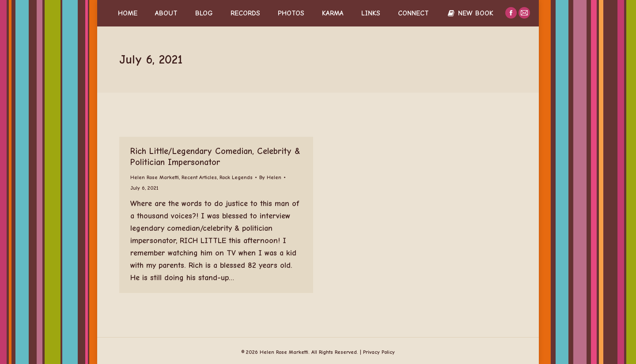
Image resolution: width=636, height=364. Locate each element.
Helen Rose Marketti (155, 177)
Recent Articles (199, 177)
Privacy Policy (379, 352)
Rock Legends (236, 177)
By (270, 177)
